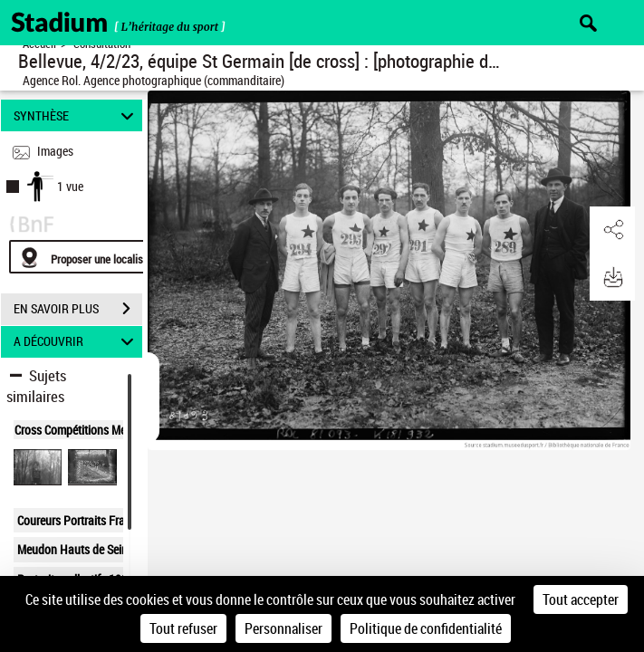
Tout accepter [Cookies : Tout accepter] (581, 599)
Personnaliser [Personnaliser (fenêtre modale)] (284, 628)
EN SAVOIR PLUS (78, 309)
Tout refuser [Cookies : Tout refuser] (183, 628)
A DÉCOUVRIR (76, 342)
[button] (612, 230)
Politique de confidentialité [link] (426, 628)
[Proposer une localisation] (95, 257)
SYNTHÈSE (76, 115)
